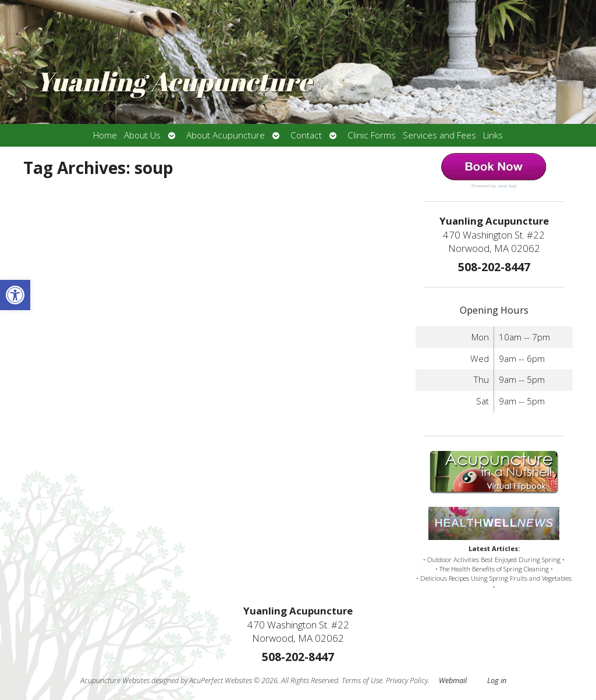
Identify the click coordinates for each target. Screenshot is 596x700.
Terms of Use (362, 681)
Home (105, 135)
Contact (306, 135)
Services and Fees (439, 135)
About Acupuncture (226, 135)
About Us (142, 135)
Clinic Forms (372, 135)
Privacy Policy (407, 681)
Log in (497, 681)
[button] (15, 295)
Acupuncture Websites (115, 681)
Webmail (453, 681)
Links (493, 135)
